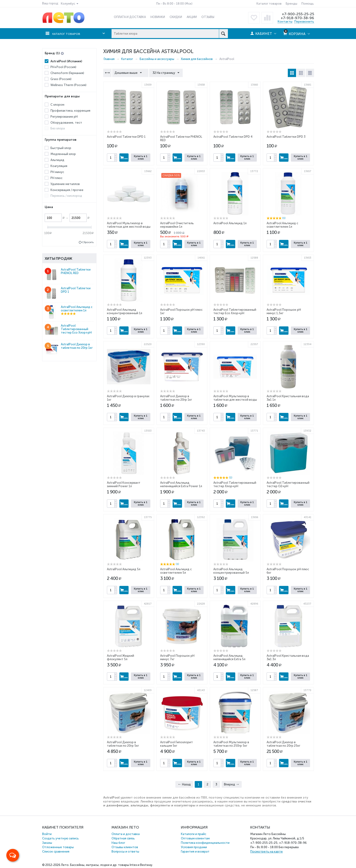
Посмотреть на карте (266, 852)
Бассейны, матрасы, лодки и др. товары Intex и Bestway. (111, 865)
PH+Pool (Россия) (63, 67)
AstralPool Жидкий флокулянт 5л (121, 657)
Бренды (291, 4)
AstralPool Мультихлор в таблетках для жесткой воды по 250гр (129, 227)
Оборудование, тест (66, 122)
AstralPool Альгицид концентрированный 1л (125, 311)
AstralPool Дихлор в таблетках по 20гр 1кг (176, 398)
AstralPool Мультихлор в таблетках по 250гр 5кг (231, 744)
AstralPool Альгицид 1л (230, 223)
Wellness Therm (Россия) (68, 85)
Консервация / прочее (67, 190)
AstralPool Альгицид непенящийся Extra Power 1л (181, 484)
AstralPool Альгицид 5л (124, 569)
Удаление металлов (65, 184)
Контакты (285, 22)
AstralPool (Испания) (66, 61)
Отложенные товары (58, 847)
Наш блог (118, 843)
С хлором (57, 105)
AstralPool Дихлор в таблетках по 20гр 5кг (123, 744)
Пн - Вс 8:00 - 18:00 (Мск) (174, 4)
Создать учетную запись (60, 838)
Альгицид (57, 160)
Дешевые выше (129, 73)
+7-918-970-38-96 (297, 18)
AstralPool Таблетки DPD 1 (126, 137)
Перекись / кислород (66, 196)
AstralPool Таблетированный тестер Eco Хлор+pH (235, 311)
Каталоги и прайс (194, 834)
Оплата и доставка (126, 834)
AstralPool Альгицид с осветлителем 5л (176, 571)
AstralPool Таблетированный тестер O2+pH (288, 484)
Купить (124, 158)
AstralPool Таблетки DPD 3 (286, 137)
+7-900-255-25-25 (297, 14)
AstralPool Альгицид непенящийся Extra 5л (229, 657)
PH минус (57, 172)
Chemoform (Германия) (67, 73)
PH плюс (56, 178)
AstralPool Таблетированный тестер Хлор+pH (235, 484)
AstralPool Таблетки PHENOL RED (76, 271)
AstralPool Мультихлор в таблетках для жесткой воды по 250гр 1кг (235, 400)
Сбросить (88, 242)
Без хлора (58, 128)
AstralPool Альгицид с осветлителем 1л (282, 225)
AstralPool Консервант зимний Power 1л (124, 484)
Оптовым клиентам (195, 838)
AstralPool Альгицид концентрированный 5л (231, 571)
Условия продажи (194, 847)
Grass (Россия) (61, 79)
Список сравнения (56, 852)
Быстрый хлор (61, 148)
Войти (47, 834)
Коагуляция (59, 166)
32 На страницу (164, 73)
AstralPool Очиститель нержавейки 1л (177, 225)
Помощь (308, 4)
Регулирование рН (64, 117)
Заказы (47, 843)
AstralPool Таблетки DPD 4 (233, 137)
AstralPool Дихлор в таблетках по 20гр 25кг (283, 744)
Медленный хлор (63, 154)
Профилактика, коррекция (70, 111)
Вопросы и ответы (125, 852)
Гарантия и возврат (195, 852)
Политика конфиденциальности (205, 843)
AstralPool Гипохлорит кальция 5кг (177, 744)
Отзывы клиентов (125, 847)
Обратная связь (123, 838)
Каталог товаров (269, 4)
